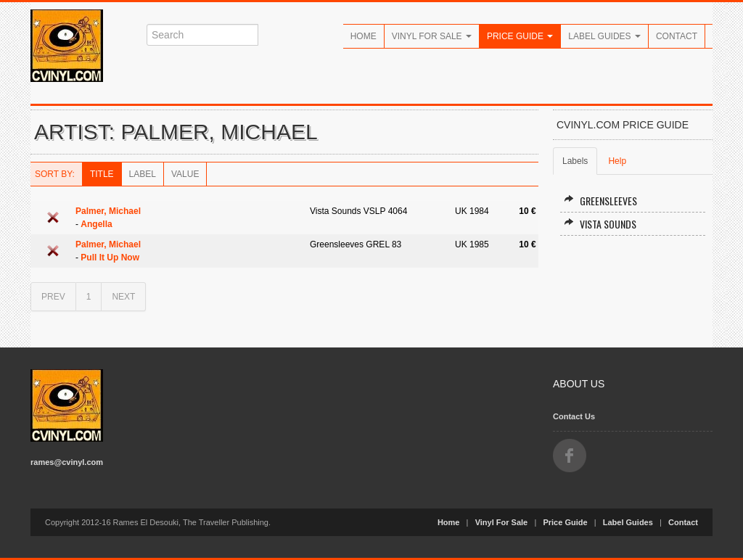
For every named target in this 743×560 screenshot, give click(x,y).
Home (364, 36)
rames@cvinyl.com (67, 462)
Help (617, 161)
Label (143, 174)
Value (185, 174)
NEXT (123, 297)
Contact (677, 36)
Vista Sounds (600, 224)
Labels (575, 161)
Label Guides (604, 36)
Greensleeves (600, 201)
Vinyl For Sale (432, 36)
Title (102, 174)
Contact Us (574, 416)
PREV (53, 297)
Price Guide (520, 36)
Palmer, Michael (108, 211)
